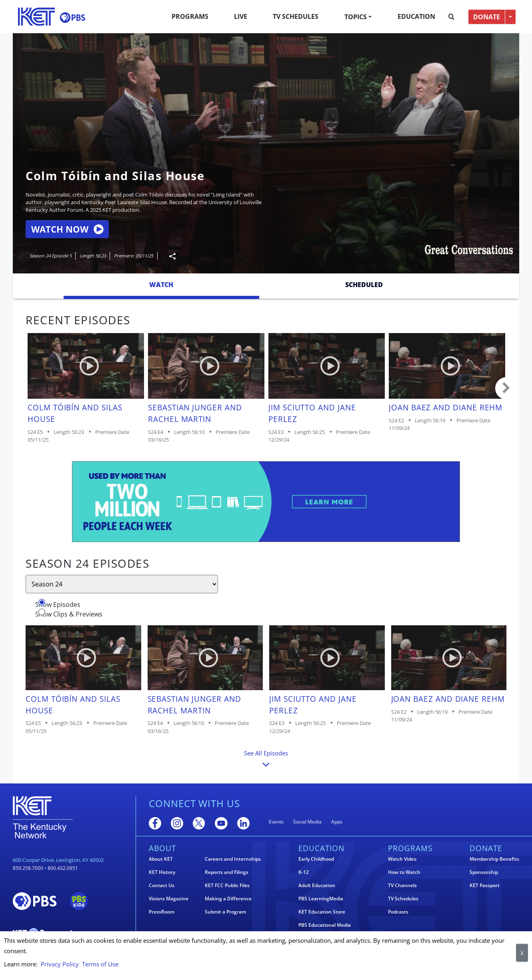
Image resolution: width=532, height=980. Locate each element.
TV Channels (402, 886)
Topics (356, 17)
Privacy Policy (60, 964)
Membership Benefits (494, 859)
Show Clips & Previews (69, 614)
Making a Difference (228, 899)
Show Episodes (58, 604)
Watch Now (67, 229)
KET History (162, 872)
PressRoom (162, 912)
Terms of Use (100, 964)
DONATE (487, 17)
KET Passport (485, 886)
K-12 (304, 872)
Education (416, 16)
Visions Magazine (169, 899)
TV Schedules (296, 16)
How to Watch (404, 872)
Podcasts (398, 912)
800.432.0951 (63, 868)
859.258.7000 (28, 868)
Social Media (307, 822)
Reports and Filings (227, 872)
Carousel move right (506, 388)
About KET (161, 859)
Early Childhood (316, 859)
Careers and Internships (233, 859)
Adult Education (317, 886)
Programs (190, 16)
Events (276, 822)
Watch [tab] (161, 285)
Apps (337, 822)
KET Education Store (322, 912)
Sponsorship (484, 872)
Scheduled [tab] (364, 285)
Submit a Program (225, 912)
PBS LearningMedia (321, 899)
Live (241, 16)
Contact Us (162, 886)
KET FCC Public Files (227, 886)
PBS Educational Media (325, 925)
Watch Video (402, 859)
